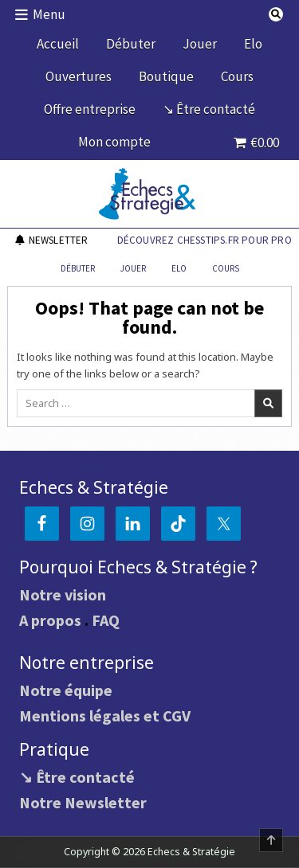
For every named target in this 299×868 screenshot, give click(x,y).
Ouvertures (79, 76)
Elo (253, 44)
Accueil (58, 44)
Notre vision (63, 594)
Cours (237, 76)
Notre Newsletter (83, 802)
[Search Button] (276, 14)
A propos (50, 620)
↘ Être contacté (209, 109)
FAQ (106, 620)
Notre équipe (66, 690)
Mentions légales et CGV (105, 716)
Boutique (166, 76)
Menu (49, 14)
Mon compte (114, 142)
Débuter (131, 44)
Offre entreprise (90, 109)
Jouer (200, 44)
